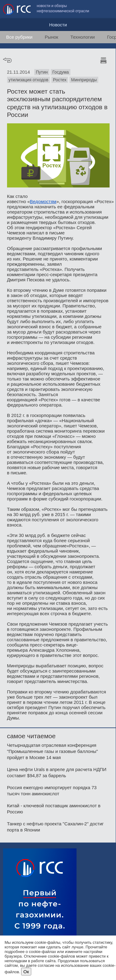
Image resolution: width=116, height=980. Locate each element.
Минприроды (84, 80)
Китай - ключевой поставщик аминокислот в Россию (54, 809)
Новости (58, 25)
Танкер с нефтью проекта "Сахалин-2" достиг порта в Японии (55, 827)
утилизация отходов (28, 80)
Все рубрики (19, 37)
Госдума (61, 72)
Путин (42, 72)
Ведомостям (43, 201)
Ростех (60, 80)
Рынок (51, 37)
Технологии (83, 37)
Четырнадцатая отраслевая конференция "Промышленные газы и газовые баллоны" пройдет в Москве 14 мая (52, 751)
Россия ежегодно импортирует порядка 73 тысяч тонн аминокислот (52, 791)
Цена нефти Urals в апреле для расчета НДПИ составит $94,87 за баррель (57, 772)
